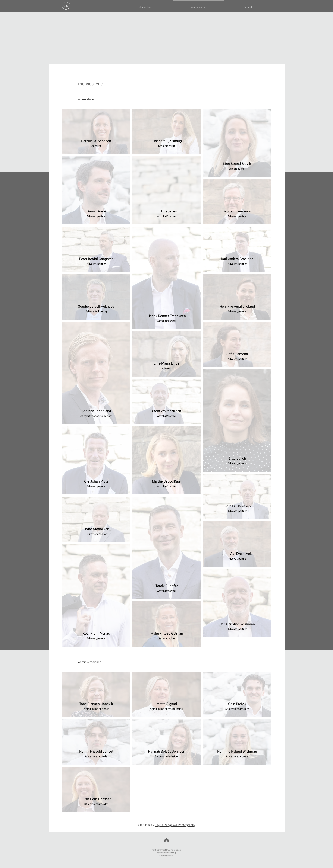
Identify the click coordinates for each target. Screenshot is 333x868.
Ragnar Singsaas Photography (175, 825)
